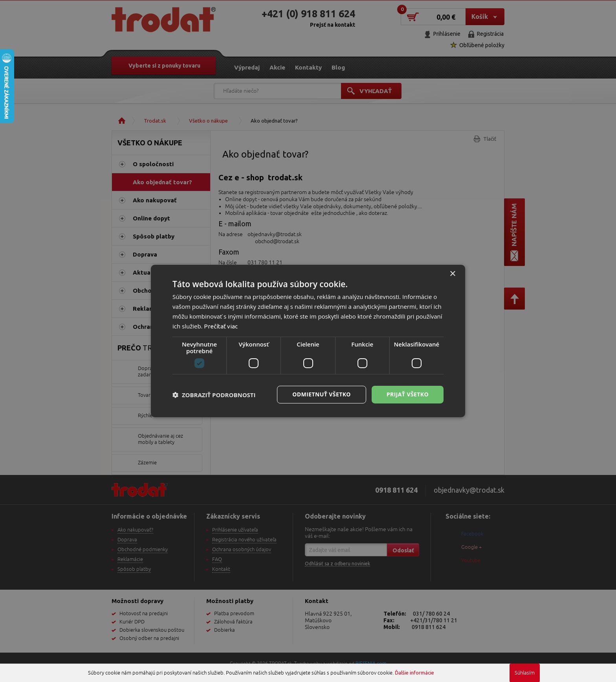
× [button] (452, 274)
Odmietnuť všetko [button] (322, 394)
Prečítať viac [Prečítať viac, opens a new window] (221, 326)
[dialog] (308, 341)
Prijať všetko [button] (408, 394)
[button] (214, 395)
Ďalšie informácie (414, 673)
